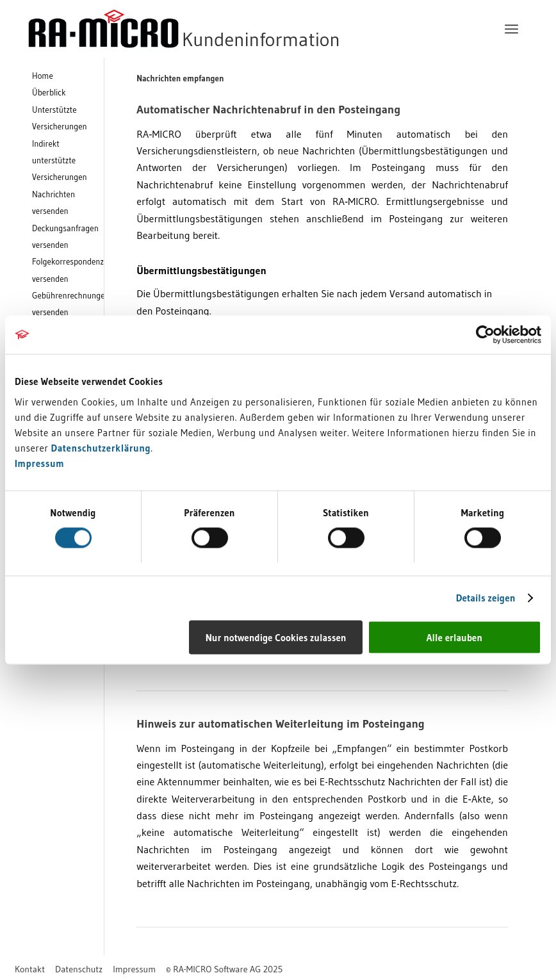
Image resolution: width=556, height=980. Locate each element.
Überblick (49, 92)
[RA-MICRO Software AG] (236, 29)
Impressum (39, 463)
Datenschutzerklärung (101, 447)
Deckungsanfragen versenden (65, 236)
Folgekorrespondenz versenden (68, 270)
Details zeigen (486, 598)
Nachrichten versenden (53, 202)
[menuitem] (511, 29)
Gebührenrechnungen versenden (68, 304)
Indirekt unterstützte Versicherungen (60, 160)
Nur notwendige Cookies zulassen (276, 637)
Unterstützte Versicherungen (60, 118)
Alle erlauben (454, 637)
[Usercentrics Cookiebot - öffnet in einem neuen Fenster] (485, 335)
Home (43, 76)
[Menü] (511, 29)
